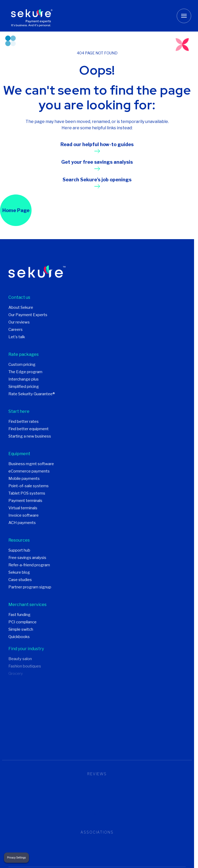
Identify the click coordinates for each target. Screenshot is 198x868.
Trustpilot (97, 813)
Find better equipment (29, 429)
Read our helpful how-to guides (97, 144)
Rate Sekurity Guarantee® (32, 394)
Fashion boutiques (25, 666)
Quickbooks (19, 637)
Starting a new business (30, 436)
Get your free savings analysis (97, 162)
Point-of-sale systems (29, 486)
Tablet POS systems (27, 493)
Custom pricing (22, 364)
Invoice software (24, 515)
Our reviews (19, 322)
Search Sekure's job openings (97, 180)
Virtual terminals (23, 508)
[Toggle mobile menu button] (184, 16)
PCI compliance (22, 622)
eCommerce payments (29, 471)
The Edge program (25, 372)
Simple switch (21, 629)
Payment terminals (25, 501)
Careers (16, 330)
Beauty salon (20, 659)
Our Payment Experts (28, 315)
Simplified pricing (24, 387)
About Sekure (21, 307)
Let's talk (17, 337)
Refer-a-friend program (29, 565)
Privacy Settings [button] (16, 858)
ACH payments (22, 523)
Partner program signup (30, 587)
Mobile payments (24, 479)
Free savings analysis (27, 558)
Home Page (16, 210)
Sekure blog (19, 572)
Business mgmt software (31, 464)
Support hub (19, 550)
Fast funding (19, 615)
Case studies (20, 580)
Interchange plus (24, 379)
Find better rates (24, 422)
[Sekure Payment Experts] (33, 16)
